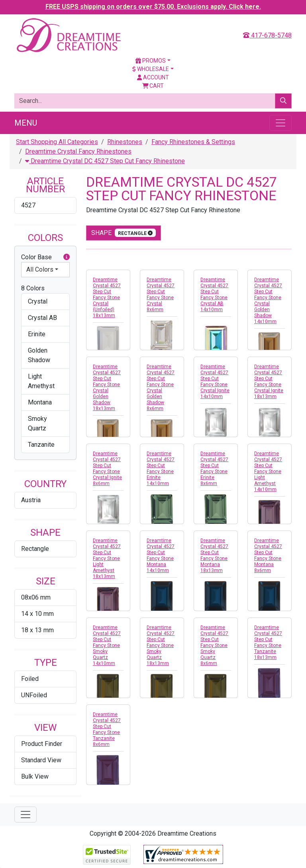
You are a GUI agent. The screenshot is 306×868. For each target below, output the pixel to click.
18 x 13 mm (37, 630)
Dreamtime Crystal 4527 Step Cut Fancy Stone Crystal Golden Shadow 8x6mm (161, 388)
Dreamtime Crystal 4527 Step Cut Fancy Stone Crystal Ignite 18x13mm (269, 382)
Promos (151, 61)
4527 (28, 205)
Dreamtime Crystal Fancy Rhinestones (78, 151)
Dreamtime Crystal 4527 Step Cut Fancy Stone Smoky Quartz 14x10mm (107, 645)
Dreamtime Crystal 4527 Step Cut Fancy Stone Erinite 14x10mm (161, 469)
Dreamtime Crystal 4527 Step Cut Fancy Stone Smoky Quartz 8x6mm (214, 645)
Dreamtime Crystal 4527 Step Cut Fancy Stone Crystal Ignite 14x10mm (215, 382)
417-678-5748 (267, 35)
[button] (67, 257)
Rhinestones (125, 142)
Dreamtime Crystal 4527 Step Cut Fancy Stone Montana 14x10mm (161, 555)
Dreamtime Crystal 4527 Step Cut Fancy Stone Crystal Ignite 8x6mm (107, 469)
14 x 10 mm (37, 614)
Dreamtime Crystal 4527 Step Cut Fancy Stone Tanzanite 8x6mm (107, 729)
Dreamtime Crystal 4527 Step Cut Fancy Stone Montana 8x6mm (268, 555)
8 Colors (33, 288)
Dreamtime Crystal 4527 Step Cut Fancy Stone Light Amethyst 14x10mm (268, 471)
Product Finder (42, 744)
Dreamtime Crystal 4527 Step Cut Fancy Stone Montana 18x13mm (214, 555)
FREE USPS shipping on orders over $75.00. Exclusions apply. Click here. (153, 7)
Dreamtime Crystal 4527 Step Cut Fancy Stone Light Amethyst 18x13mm (107, 558)
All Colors (40, 269)
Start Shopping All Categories (57, 142)
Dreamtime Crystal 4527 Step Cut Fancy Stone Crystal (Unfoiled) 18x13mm (107, 298)
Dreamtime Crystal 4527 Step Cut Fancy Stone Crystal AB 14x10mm (214, 295)
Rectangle (35, 549)
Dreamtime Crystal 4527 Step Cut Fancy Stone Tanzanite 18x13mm (268, 642)
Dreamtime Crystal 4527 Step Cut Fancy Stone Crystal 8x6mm (161, 295)
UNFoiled (34, 695)
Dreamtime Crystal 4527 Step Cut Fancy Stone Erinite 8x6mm (214, 469)
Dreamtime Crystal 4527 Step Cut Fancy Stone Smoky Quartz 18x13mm (161, 645)
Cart (153, 86)
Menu (26, 123)
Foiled (30, 679)
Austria (31, 500)
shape (124, 233)
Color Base (45, 257)
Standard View (41, 760)
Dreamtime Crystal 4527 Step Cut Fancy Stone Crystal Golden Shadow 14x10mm (268, 301)
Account (153, 77)
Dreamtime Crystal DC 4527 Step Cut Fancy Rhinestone (105, 161)
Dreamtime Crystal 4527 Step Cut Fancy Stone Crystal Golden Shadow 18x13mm (107, 388)
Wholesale (151, 69)
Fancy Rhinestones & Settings (193, 142)
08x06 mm (36, 597)
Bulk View (35, 776)
